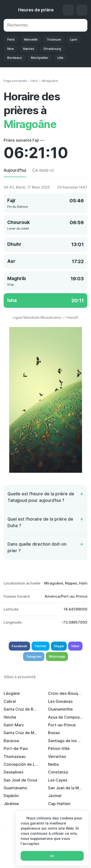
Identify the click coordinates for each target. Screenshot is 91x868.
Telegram (34, 656)
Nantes (29, 49)
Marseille (31, 39)
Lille (60, 58)
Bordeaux (15, 58)
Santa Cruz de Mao (21, 733)
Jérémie (11, 804)
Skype (59, 646)
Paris (11, 39)
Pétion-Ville (59, 748)
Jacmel (55, 796)
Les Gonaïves (60, 701)
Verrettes (57, 756)
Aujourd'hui (15, 170)
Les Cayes (58, 780)
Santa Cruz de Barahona (21, 709)
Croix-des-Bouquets (65, 693)
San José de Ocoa (20, 780)
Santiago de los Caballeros (65, 741)
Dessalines (13, 772)
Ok (52, 856)
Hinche (10, 717)
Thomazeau (15, 756)
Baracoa (11, 741)
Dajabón (11, 796)
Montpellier (40, 58)
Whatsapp (57, 656)
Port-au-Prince (62, 725)
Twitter (41, 646)
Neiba (53, 764)
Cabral (10, 701)
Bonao (54, 733)
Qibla (68, 10)
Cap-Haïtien (59, 804)
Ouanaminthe (60, 709)
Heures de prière (36, 10)
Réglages (82, 10)
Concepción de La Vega (21, 764)
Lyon (74, 39)
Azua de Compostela (65, 717)
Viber (75, 646)
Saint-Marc (14, 725)
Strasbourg (52, 49)
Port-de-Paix (16, 748)
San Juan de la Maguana (65, 788)
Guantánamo (15, 788)
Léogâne (12, 693)
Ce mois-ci (43, 170)
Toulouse (54, 39)
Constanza (58, 772)
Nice (11, 49)
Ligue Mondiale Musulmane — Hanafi (45, 317)
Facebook (19, 646)
